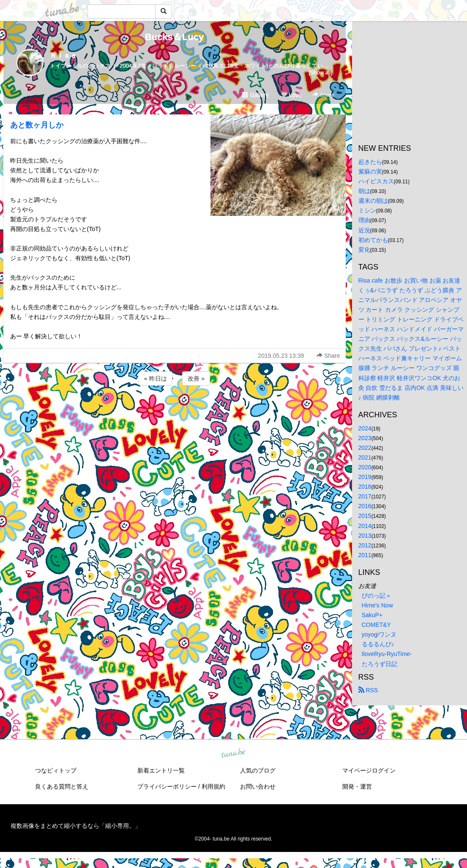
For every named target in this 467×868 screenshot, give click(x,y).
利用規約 (213, 786)
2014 (365, 526)
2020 (365, 467)
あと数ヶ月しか (37, 125)
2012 (365, 545)
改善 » (196, 378)
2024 (365, 428)
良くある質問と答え (62, 786)
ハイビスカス (376, 181)
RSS (368, 690)
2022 (365, 448)
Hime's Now (377, 605)
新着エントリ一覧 (161, 770)
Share (324, 95)
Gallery (255, 95)
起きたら (370, 162)
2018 (365, 487)
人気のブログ (258, 770)
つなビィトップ (56, 770)
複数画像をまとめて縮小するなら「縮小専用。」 (76, 826)
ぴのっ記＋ (377, 596)
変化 (364, 250)
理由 (364, 220)
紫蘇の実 (370, 171)
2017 (365, 496)
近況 (364, 230)
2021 (365, 457)
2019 (365, 477)
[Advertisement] (175, 410)
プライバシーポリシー (167, 786)
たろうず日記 (380, 664)
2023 (365, 438)
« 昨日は (156, 378)
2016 (365, 506)
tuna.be (233, 753)
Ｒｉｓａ (63, 56)
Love (291, 95)
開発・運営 (357, 786)
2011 (365, 555)
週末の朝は (373, 201)
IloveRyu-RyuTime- (387, 654)
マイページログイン (369, 770)
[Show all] (320, 72)
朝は (364, 191)
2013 (365, 536)
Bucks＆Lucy (174, 37)
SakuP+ (372, 615)
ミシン (367, 210)
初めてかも (373, 240)
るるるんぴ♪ (378, 644)
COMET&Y (376, 625)
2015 (365, 516)
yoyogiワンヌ (379, 634)
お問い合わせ (258, 786)
